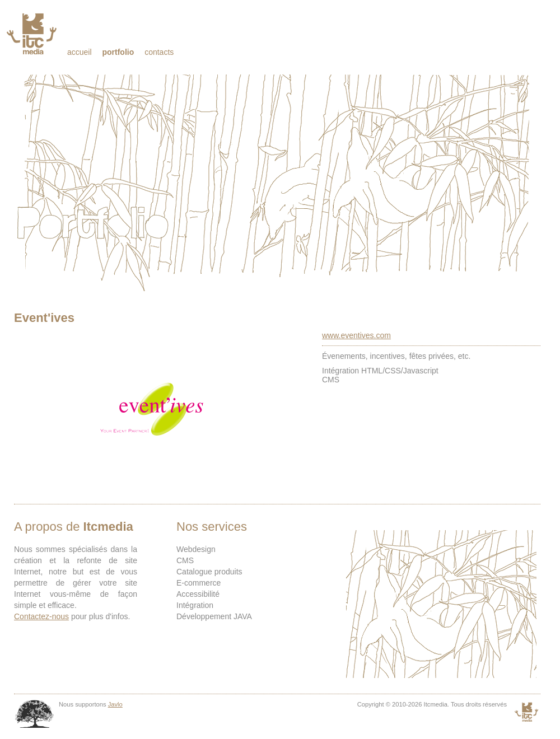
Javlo (115, 704)
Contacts (159, 52)
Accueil (80, 52)
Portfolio (118, 52)
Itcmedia (33, 34)
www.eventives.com (356, 335)
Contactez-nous (41, 616)
